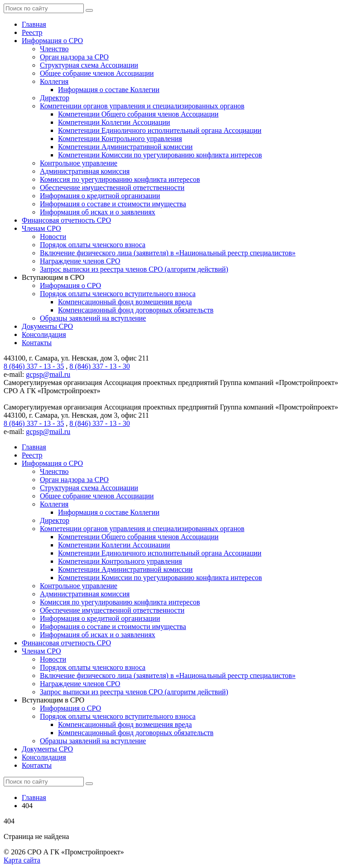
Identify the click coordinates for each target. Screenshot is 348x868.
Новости (53, 237)
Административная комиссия (85, 171)
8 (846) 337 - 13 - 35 (34, 366)
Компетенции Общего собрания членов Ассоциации (138, 114)
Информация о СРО (52, 41)
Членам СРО (41, 228)
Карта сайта (22, 860)
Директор (55, 98)
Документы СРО (47, 326)
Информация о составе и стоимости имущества (113, 204)
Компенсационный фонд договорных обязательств (136, 310)
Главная (34, 24)
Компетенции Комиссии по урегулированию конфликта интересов (160, 155)
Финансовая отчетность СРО (66, 220)
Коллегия (54, 81)
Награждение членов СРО (80, 261)
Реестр (32, 32)
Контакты (37, 343)
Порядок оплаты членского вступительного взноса (118, 294)
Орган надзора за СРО (74, 57)
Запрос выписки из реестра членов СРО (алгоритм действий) (134, 269)
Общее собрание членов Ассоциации (97, 73)
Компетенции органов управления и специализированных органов (142, 106)
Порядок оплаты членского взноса (93, 245)
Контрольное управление (79, 163)
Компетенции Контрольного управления (120, 139)
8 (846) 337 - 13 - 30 (99, 366)
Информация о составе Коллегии (109, 90)
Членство (54, 49)
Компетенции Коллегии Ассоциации (114, 122)
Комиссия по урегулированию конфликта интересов (120, 179)
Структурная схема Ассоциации (89, 65)
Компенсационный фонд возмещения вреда (125, 302)
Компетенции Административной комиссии (125, 147)
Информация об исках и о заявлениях (98, 212)
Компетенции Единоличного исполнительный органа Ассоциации (160, 130)
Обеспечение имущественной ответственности (112, 188)
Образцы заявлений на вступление (93, 318)
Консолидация (44, 334)
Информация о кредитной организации (100, 196)
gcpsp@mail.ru (48, 374)
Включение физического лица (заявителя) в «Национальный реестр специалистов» (168, 253)
